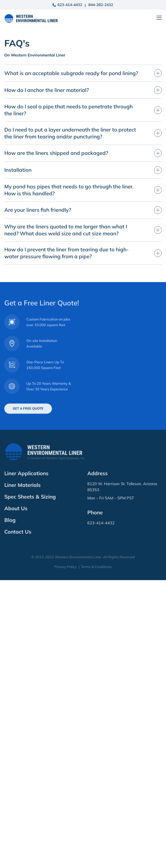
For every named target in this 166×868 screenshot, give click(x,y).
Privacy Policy (65, 855)
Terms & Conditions (96, 855)
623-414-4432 (70, 5)
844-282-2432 (101, 5)
